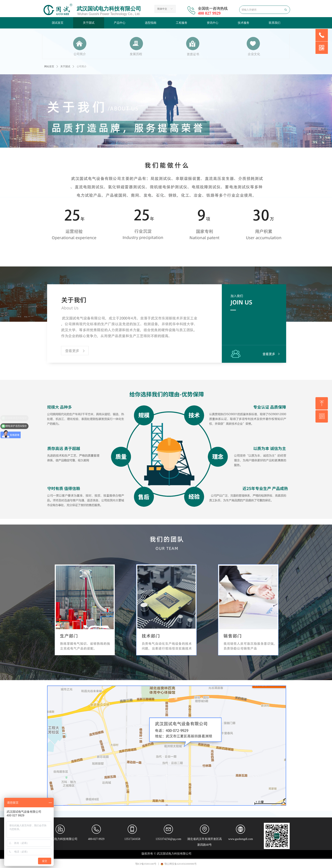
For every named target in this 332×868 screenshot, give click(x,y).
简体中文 (162, 9)
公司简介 (82, 66)
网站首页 (49, 66)
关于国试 (65, 66)
